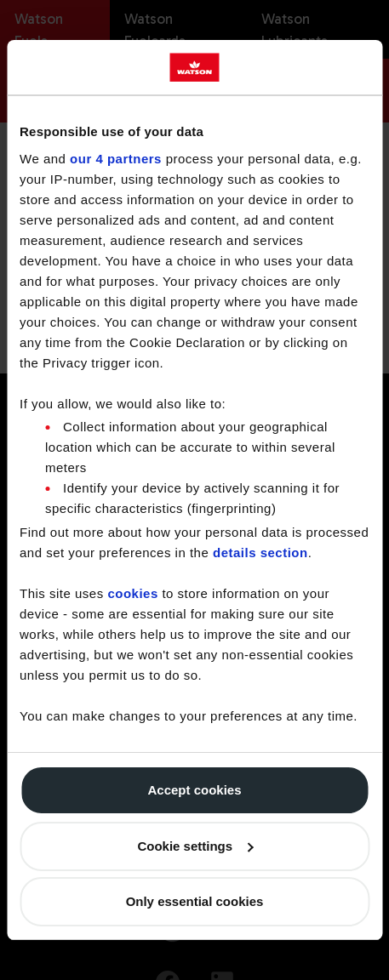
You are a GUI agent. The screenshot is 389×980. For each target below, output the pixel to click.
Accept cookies (194, 790)
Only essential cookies (195, 901)
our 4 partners (116, 159)
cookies (132, 593)
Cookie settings (195, 846)
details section (260, 553)
